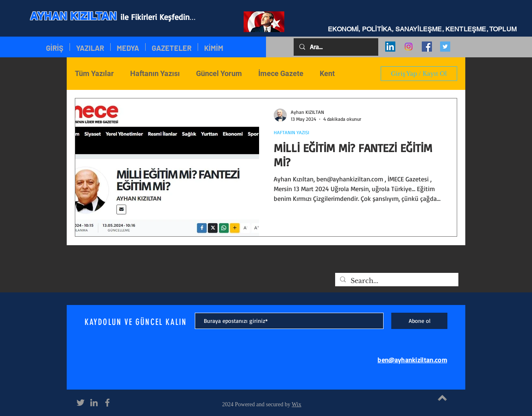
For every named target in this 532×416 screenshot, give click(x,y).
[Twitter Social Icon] (445, 47)
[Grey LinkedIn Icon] (94, 403)
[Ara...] (336, 47)
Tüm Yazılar (94, 73)
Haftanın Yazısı (155, 73)
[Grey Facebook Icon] (107, 403)
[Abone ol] (419, 321)
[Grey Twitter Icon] (81, 403)
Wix (297, 404)
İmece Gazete (281, 73)
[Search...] (396, 281)
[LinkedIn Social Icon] (390, 47)
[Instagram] (409, 47)
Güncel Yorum (219, 73)
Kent (327, 73)
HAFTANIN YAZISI (291, 132)
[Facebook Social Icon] (427, 47)
